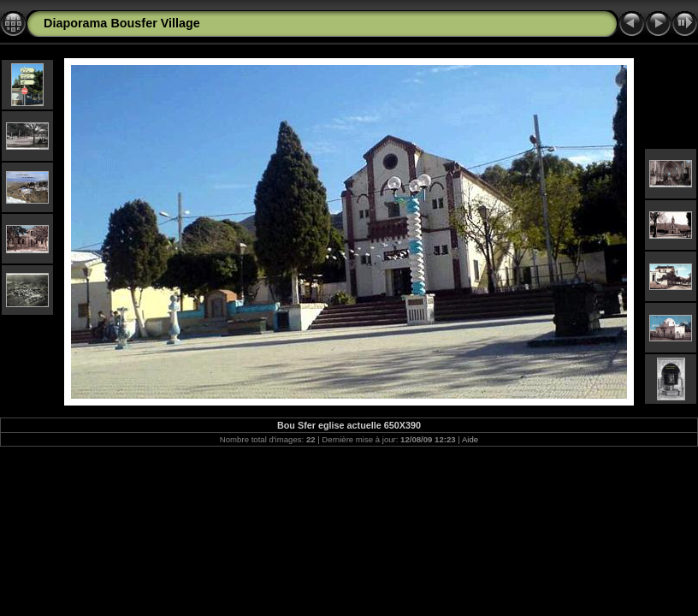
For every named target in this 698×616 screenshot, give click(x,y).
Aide (470, 439)
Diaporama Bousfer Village (122, 23)
